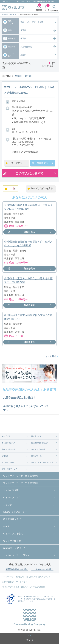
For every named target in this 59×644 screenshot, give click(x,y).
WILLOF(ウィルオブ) (9, 15)
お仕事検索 (54, 11)
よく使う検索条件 (8, 443)
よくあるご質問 (8, 462)
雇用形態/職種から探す (17, 569)
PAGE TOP (29, 640)
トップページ (8, 577)
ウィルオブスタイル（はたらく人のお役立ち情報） (24, 587)
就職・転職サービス (9, 469)
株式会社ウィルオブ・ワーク (37, 596)
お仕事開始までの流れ (40, 443)
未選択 (23, 30)
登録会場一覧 (36, 456)
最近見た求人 (36, 436)
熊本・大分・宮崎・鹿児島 (32, 22)
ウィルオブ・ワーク (9, 1)
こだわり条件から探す (42, 569)
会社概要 (5, 456)
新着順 (18, 76)
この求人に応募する (30, 173)
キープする (17, 163)
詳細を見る (43, 163)
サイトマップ (22, 582)
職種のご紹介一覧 (8, 449)
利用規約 (20, 577)
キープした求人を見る (42, 188)
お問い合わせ (8, 582)
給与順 (28, 76)
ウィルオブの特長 (38, 449)
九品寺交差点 (26, 47)
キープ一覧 (6, 436)
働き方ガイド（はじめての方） (43, 462)
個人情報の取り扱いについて (38, 577)
